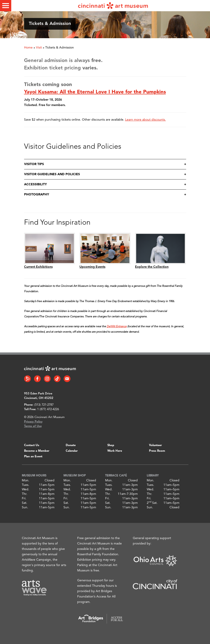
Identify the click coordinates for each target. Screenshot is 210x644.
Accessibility (35, 184)
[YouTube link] (67, 379)
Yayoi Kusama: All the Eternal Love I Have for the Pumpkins (95, 92)
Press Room (157, 451)
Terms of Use (33, 426)
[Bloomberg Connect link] (27, 379)
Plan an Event (33, 457)
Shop (111, 445)
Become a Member (37, 451)
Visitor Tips (34, 164)
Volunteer (155, 445)
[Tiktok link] (57, 379)
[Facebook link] (37, 379)
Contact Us (32, 445)
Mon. (26, 480)
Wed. (26, 489)
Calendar (72, 451)
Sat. (25, 503)
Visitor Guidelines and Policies (52, 174)
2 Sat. (152, 503)
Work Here (115, 451)
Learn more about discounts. (146, 120)
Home (28, 48)
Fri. (24, 498)
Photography (37, 195)
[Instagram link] (47, 379)
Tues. (26, 485)
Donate (71, 445)
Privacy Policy (33, 422)
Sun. (25, 507)
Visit (39, 48)
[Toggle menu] (6, 6)
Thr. (25, 494)
